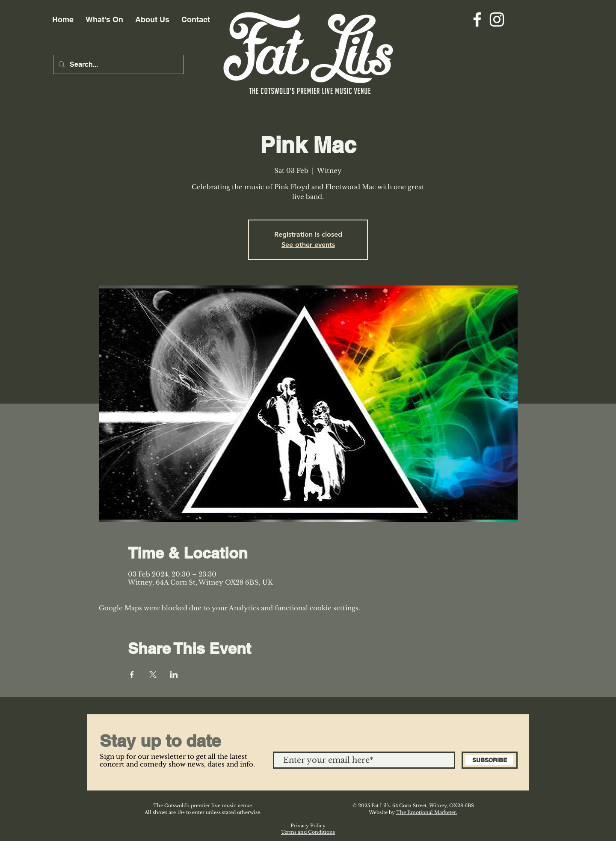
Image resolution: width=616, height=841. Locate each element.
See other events (308, 245)
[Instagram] (497, 19)
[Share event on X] (153, 675)
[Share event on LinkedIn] (174, 675)
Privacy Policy (308, 826)
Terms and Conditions (308, 832)
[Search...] (117, 64)
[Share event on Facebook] (132, 675)
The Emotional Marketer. (427, 812)
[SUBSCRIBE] (490, 760)
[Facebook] (477, 19)
